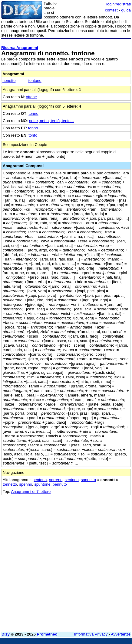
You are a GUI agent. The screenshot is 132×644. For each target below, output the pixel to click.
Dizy (6, 634)
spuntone (42, 484)
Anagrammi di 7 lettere (31, 492)
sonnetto (88, 480)
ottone (31, 97)
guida (126, 10)
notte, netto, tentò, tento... (51, 121)
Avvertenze (121, 634)
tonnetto (10, 484)
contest (111, 10)
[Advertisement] (66, 561)
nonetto (9, 81)
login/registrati (119, 4)
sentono (72, 480)
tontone (35, 81)
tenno (33, 113)
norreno (56, 480)
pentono (40, 480)
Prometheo (47, 634)
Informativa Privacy (91, 634)
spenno (26, 484)
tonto (33, 135)
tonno (33, 128)
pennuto (60, 484)
